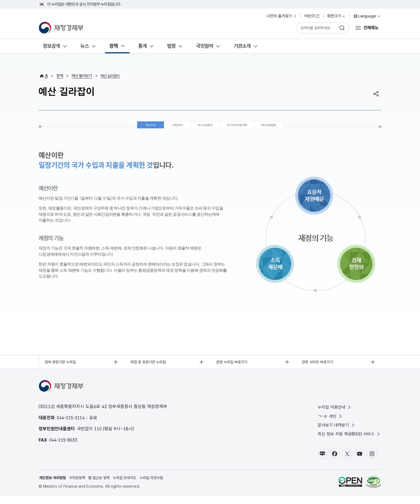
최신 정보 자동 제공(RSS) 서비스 (347, 441)
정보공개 (51, 46)
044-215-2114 (72, 423)
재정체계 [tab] (162, 127)
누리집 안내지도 (131, 486)
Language (367, 16)
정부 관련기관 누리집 (62, 366)
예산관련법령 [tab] (286, 127)
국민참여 (205, 46)
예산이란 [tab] (131, 127)
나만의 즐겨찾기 (282, 16)
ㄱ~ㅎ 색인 (327, 422)
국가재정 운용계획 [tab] (242, 127)
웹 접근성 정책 (103, 486)
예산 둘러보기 (82, 76)
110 (98, 434)
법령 (171, 46)
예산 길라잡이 (112, 76)
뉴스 (85, 46)
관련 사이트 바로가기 (319, 366)
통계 (142, 46)
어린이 (312, 16)
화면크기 (336, 16)
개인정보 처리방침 (54, 486)
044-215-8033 (65, 445)
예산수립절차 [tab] (198, 127)
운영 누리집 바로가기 (233, 366)
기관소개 (242, 46)
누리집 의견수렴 (160, 486)
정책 (114, 46)
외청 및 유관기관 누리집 (150, 366)
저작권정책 (80, 486)
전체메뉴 (370, 28)
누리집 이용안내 (331, 412)
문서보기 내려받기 (333, 431)
